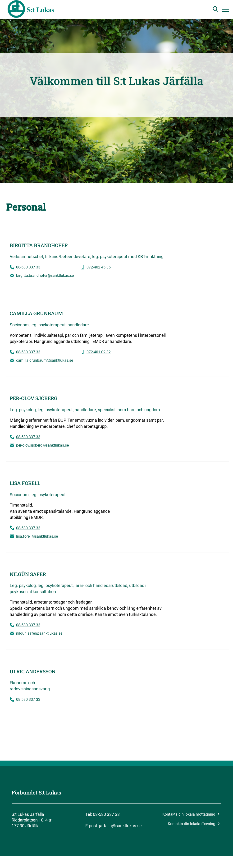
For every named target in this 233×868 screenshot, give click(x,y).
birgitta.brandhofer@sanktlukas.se (45, 275)
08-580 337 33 (28, 267)
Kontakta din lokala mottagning (191, 814)
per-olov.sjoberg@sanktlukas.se (42, 445)
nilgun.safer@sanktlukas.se (39, 633)
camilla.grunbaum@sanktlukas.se (45, 360)
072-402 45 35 (99, 267)
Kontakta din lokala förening (194, 824)
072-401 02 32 (99, 352)
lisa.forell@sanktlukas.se (37, 536)
